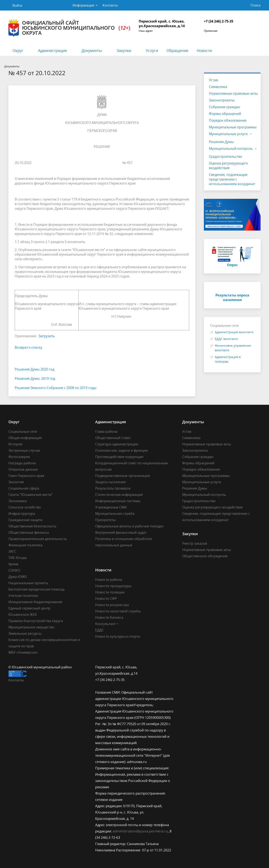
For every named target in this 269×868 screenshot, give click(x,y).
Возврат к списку (28, 347)
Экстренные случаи (24, 450)
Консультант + (107, 624)
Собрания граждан (224, 107)
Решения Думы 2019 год (35, 378)
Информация (83, 5)
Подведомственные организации (123, 476)
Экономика (18, 501)
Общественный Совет (113, 438)
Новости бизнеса (109, 617)
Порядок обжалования (228, 120)
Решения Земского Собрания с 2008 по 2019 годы (55, 388)
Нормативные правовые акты (233, 93)
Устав (213, 80)
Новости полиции (110, 592)
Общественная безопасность (32, 526)
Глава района (106, 431)
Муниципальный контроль (231, 149)
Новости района (109, 580)
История (15, 444)
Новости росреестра (112, 605)
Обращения (177, 50)
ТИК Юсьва (18, 558)
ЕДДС (100, 630)
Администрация (52, 50)
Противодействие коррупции (119, 457)
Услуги (152, 50)
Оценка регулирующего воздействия (228, 166)
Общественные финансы (29, 532)
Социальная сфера (24, 488)
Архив (13, 564)
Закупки (124, 50)
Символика (218, 87)
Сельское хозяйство (25, 507)
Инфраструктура (22, 514)
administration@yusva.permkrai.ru (140, 831)
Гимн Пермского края (26, 476)
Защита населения (110, 482)
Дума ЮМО (18, 577)
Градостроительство (226, 157)
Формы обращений (225, 114)
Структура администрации (117, 444)
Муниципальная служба (115, 514)
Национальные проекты (28, 583)
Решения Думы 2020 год (34, 369)
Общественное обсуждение (205, 556)
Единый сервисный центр (29, 608)
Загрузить (47, 336)
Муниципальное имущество (31, 627)
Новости (204, 50)
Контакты (110, 5)
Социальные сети (23, 431)
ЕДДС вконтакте (226, 339)
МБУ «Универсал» (23, 652)
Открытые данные (23, 469)
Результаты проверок (113, 488)
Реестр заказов (195, 543)
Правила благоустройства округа (36, 621)
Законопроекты (222, 100)
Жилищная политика (25, 545)
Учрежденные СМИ (111, 507)
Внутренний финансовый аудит (121, 532)
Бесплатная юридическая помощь (37, 589)
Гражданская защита (25, 520)
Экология (16, 482)
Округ (18, 50)
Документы (92, 50)
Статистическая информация (119, 495)
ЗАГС (12, 551)
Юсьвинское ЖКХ (23, 615)
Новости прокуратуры (113, 586)
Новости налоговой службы (118, 611)
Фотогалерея (19, 457)
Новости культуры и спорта (118, 636)
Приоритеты (105, 520)
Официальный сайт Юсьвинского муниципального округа (69, 28)
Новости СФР (106, 599)
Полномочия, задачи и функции (121, 450)
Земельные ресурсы (25, 633)
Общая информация (25, 438)
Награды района (22, 463)
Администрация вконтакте (234, 332)
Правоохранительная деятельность (38, 539)
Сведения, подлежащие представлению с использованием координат (232, 179)
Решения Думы (221, 142)
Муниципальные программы (233, 127)
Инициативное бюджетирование (35, 602)
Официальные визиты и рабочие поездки (129, 526)
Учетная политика (23, 596)
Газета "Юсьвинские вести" (31, 495)
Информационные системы (118, 501)
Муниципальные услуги (228, 134)
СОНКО (14, 570)
